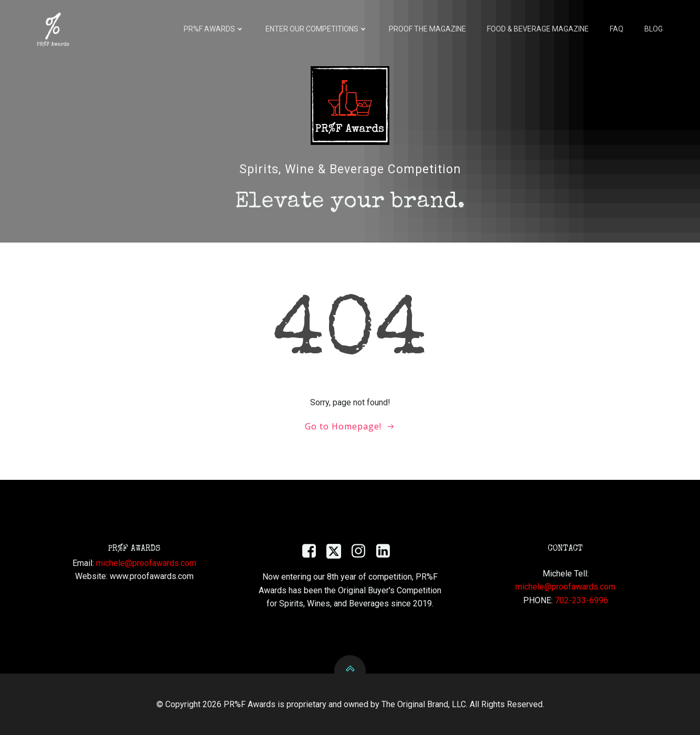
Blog (654, 29)
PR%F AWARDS (214, 29)
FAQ (617, 29)
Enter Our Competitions (317, 29)
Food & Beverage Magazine (538, 29)
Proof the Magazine (427, 29)
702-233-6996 (581, 600)
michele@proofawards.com (146, 563)
